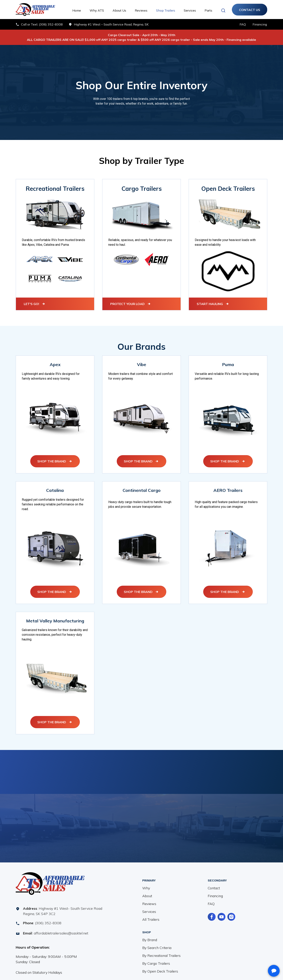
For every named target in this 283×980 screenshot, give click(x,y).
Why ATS (97, 10)
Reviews (141, 10)
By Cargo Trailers (156, 959)
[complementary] (255, 958)
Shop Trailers (166, 10)
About (147, 891)
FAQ (211, 899)
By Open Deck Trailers (160, 967)
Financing (215, 891)
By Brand (150, 935)
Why (146, 883)
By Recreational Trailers (161, 951)
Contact (214, 883)
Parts (208, 10)
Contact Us (250, 10)
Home (77, 10)
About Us (119, 10)
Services (190, 10)
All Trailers (151, 915)
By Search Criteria (157, 943)
